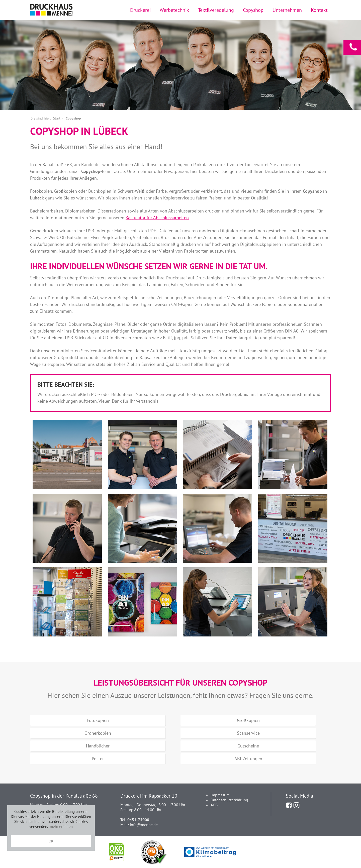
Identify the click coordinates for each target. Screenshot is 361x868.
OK (51, 841)
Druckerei (140, 10)
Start (57, 118)
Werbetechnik (174, 10)
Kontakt (319, 10)
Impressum (220, 795)
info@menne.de (144, 825)
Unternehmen (287, 10)
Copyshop (253, 10)
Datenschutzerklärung (229, 800)
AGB (214, 805)
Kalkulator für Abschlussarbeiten (157, 218)
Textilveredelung (216, 10)
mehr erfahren (61, 826)
